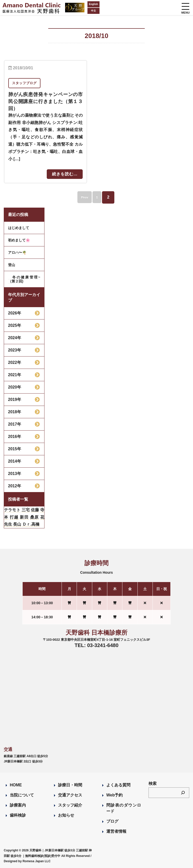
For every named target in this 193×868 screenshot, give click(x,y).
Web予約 (114, 795)
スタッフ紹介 (70, 805)
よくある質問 (118, 785)
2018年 (15, 412)
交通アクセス (70, 795)
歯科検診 (18, 815)
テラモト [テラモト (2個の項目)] (12, 510)
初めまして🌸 (19, 240)
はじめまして (19, 228)
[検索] (183, 793)
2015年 (15, 449)
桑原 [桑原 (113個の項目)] (35, 517)
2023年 (15, 350)
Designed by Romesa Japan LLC (27, 861)
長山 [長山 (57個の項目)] (17, 524)
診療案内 (18, 805)
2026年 (15, 313)
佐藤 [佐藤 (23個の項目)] (35, 510)
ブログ (112, 821)
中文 (85, 11)
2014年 (15, 461)
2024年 (15, 338)
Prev (83, 197)
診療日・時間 (70, 785)
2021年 (15, 375)
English (85, 4)
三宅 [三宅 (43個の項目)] (26, 510)
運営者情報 (116, 831)
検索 (153, 783)
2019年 (15, 399)
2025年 (15, 325)
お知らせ (66, 815)
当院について (22, 795)
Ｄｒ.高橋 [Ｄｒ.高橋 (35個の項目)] (31, 524)
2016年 (15, 437)
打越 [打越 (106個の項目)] (14, 517)
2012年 (15, 486)
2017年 (15, 424)
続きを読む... (65, 174)
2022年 (15, 362)
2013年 (15, 474)
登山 (12, 265)
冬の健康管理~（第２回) (24, 279)
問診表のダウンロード (124, 808)
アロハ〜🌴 (17, 252)
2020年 (15, 387)
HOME (16, 785)
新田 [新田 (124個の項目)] (24, 517)
